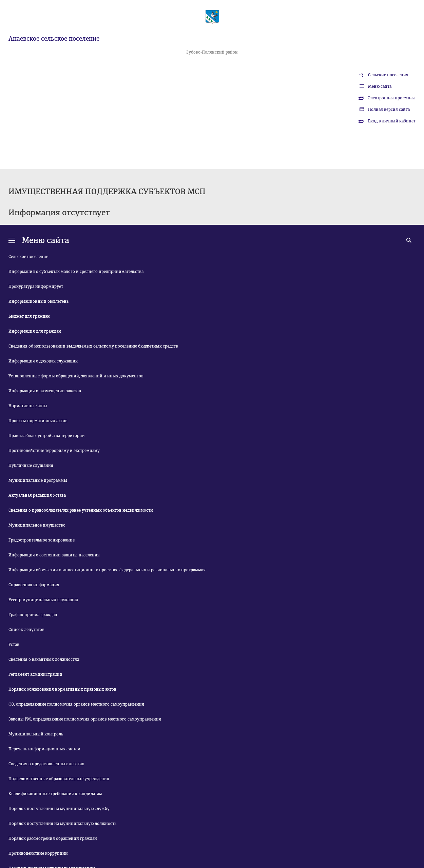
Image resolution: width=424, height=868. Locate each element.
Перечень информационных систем (44, 749)
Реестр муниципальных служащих (43, 600)
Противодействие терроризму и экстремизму (54, 451)
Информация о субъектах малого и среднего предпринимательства (76, 272)
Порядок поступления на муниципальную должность (62, 824)
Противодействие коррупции (38, 853)
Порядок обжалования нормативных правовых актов (62, 689)
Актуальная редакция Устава (37, 495)
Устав (14, 645)
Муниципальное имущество (37, 525)
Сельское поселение (28, 257)
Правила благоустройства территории (47, 436)
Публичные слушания (31, 466)
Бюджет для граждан (29, 316)
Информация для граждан (35, 331)
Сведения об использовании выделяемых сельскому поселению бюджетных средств (93, 346)
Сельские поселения (388, 75)
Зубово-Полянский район (212, 52)
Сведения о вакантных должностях (44, 659)
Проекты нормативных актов (38, 421)
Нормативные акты (28, 406)
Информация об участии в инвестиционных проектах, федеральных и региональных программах (107, 570)
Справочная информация (34, 585)
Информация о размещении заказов (45, 391)
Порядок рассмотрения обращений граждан (53, 839)
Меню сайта (380, 86)
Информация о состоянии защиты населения (54, 555)
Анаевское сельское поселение (54, 39)
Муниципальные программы (38, 480)
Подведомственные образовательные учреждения (59, 779)
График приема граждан (33, 615)
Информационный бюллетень (38, 301)
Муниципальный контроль (36, 734)
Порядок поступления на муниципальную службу (59, 809)
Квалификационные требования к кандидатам (55, 794)
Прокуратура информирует (36, 287)
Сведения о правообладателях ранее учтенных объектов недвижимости (81, 510)
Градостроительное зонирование (42, 540)
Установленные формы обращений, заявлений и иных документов (76, 376)
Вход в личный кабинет (392, 121)
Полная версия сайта (389, 110)
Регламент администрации (35, 674)
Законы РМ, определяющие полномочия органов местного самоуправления (85, 719)
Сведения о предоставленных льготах (46, 764)
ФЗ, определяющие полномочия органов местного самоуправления (76, 704)
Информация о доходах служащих (43, 361)
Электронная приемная (391, 98)
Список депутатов (26, 630)
